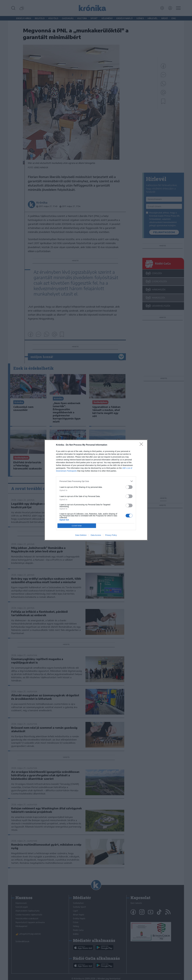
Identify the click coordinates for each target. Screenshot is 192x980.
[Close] (142, 445)
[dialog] (96, 490)
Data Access (96, 535)
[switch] (129, 487)
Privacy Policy (111, 535)
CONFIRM (77, 526)
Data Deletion (81, 535)
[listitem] (96, 481)
